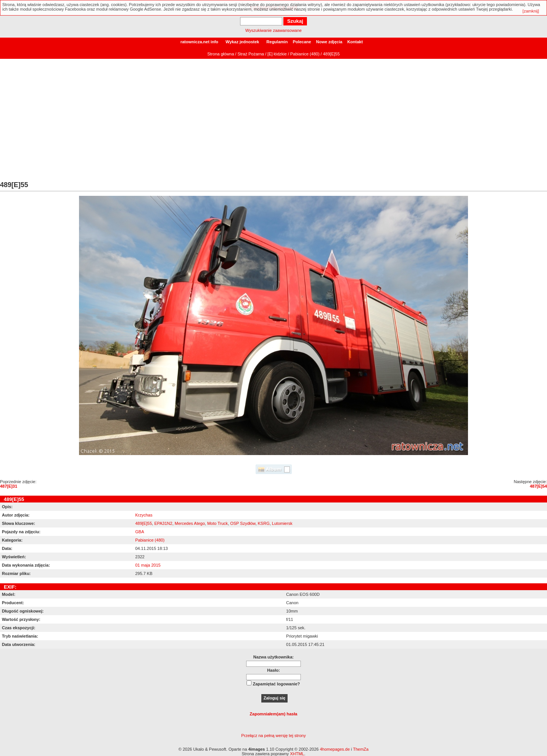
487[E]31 (9, 486)
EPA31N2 (163, 523)
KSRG (264, 523)
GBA (140, 532)
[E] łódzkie (277, 54)
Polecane (302, 42)
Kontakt (355, 42)
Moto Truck (217, 523)
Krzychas (144, 515)
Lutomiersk (282, 523)
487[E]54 (538, 486)
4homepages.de (335, 749)
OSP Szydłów (243, 523)
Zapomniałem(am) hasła (273, 714)
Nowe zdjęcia (329, 42)
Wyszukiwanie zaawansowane (273, 30)
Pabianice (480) (305, 54)
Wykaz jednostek (242, 42)
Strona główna (221, 54)
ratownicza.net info (199, 42)
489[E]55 (144, 523)
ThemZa (361, 749)
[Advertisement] (273, 124)
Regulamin (277, 42)
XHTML (297, 754)
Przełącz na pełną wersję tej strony (273, 736)
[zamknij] (531, 11)
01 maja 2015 (148, 565)
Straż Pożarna (251, 54)
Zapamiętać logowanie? (276, 684)
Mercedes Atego (190, 523)
